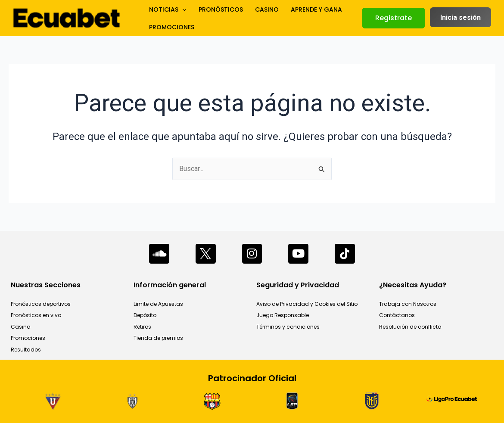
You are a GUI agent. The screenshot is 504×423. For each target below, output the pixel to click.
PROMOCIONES (170, 29)
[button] (394, 18)
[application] (180, 7)
